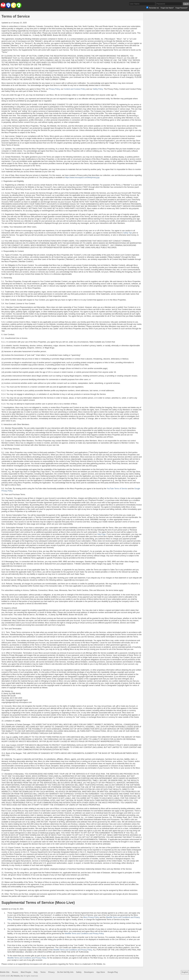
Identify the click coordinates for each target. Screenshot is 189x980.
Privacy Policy (54, 89)
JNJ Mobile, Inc (17, 976)
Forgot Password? (182, 8)
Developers (89, 972)
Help (36, 972)
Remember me (154, 8)
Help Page (101, 534)
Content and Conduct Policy (75, 89)
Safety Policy (98, 89)
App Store (101, 972)
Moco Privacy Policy (91, 917)
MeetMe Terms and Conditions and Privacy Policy (84, 934)
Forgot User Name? (167, 8)
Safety (79, 972)
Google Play (113, 972)
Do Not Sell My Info (65, 972)
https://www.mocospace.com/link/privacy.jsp (82, 178)
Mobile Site (5, 972)
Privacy (51, 972)
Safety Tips (128, 233)
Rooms (15, 972)
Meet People (26, 972)
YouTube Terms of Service (117, 489)
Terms (43, 972)
